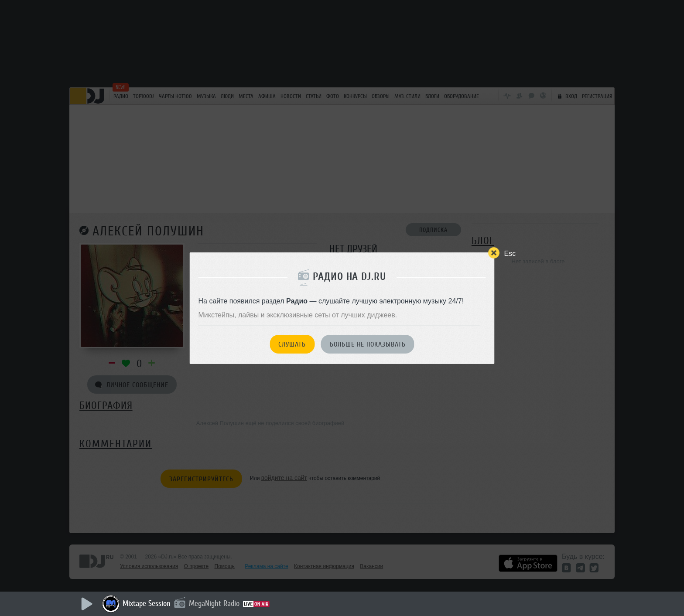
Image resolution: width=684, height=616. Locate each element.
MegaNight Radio (214, 603)
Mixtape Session (147, 603)
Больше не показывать (368, 344)
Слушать (292, 344)
